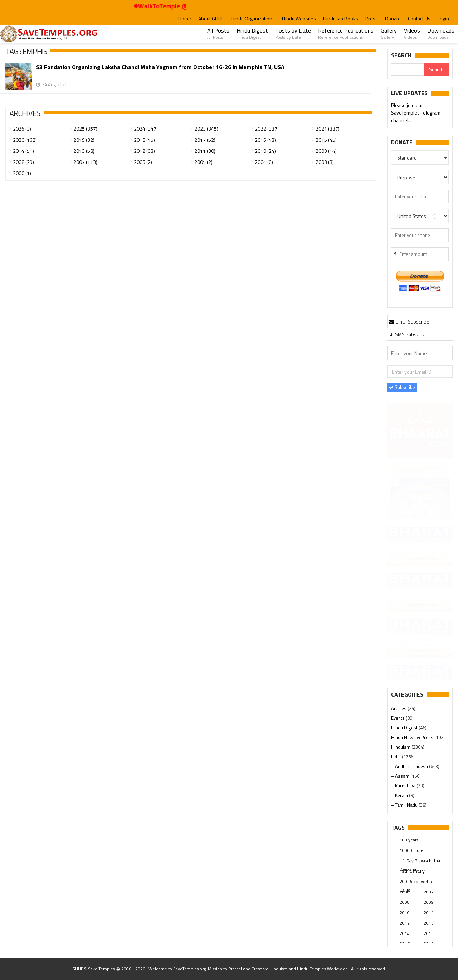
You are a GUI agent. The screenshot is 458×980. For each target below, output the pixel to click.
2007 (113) (85, 162)
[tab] (409, 321)
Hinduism (401, 747)
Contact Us (419, 18)
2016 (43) (265, 140)
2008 (405, 902)
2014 (405, 933)
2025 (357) (85, 129)
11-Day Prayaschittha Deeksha (420, 861)
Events (398, 718)
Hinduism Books (341, 18)
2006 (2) (143, 162)
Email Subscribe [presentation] (409, 322)
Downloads (441, 33)
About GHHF (211, 18)
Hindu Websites (299, 18)
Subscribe (402, 387)
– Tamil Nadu (405, 805)
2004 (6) (264, 162)
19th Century (412, 871)
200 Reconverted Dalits (416, 882)
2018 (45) (144, 140)
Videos (412, 33)
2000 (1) (22, 173)
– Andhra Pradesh (410, 766)
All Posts (218, 33)
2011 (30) (205, 151)
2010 (405, 913)
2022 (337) (267, 129)
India (396, 757)
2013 (429, 923)
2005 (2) (203, 162)
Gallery (389, 33)
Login (443, 18)
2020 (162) (25, 140)
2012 (405, 923)
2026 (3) (22, 129)
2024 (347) (146, 129)
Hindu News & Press (413, 737)
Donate (393, 18)
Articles (399, 708)
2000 (405, 892)
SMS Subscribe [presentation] (408, 334)
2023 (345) (206, 129)
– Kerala (400, 795)
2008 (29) (23, 162)
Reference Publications (346, 33)
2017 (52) (205, 140)
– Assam (401, 776)
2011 (429, 913)
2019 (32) (84, 140)
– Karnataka (404, 786)
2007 (429, 892)
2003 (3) (325, 162)
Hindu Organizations (253, 18)
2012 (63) (144, 151)
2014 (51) (23, 151)
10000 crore (411, 850)
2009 (429, 902)
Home (185, 18)
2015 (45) (326, 140)
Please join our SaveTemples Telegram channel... (416, 113)
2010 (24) (265, 151)
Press (372, 18)
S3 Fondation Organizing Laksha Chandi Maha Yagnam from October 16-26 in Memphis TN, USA (160, 67)
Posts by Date (293, 33)
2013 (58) (84, 151)
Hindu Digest (252, 33)
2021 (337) (328, 129)
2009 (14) (326, 151)
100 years (409, 840)
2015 (429, 933)
